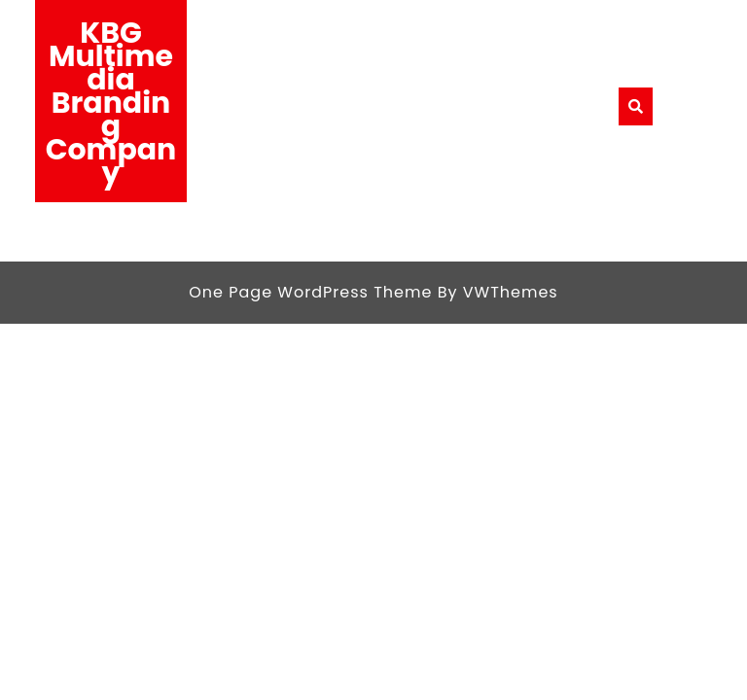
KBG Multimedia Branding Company (111, 103)
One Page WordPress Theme (310, 292)
